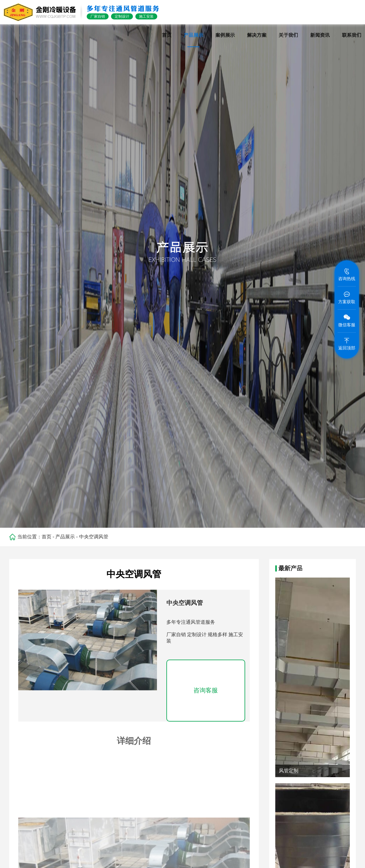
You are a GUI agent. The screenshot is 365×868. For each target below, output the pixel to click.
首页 (47, 537)
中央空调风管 (94, 537)
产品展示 (65, 537)
